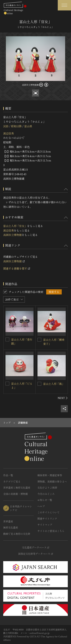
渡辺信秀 (9, 133)
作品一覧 (8, 475)
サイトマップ (45, 525)
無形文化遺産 (11, 527)
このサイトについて (49, 512)
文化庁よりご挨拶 (47, 488)
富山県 (28, 126)
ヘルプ (41, 506)
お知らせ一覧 (45, 500)
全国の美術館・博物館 (16, 494)
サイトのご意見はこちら (51, 531)
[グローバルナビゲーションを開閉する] (64, 5)
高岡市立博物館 (12, 235)
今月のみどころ (46, 494)
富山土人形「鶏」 (54, 384)
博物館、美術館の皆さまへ (52, 481)
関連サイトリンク (47, 519)
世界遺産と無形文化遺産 (17, 488)
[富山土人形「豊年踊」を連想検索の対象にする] (7, 339)
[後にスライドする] (63, 398)
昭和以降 (16, 126)
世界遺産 (8, 521)
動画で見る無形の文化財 (17, 534)
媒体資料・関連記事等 (50, 475)
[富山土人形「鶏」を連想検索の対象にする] (39, 384)
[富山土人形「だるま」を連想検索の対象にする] (7, 384)
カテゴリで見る (12, 481)
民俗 (6, 126)
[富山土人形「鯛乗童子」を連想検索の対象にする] (39, 340)
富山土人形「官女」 (15, 226)
